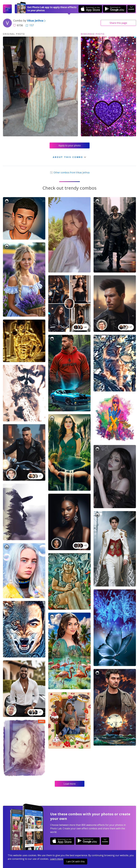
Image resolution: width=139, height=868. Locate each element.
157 (30, 25)
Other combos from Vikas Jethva (69, 172)
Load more (70, 784)
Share (118, 23)
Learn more (57, 859)
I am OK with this (75, 862)
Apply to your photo (70, 145)
